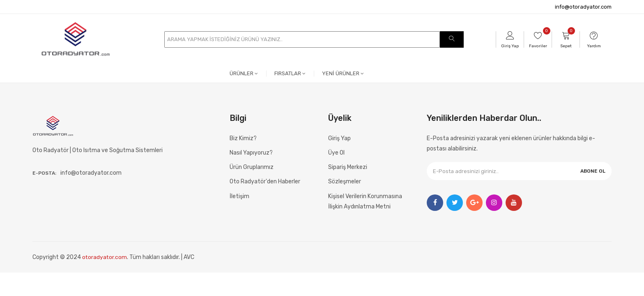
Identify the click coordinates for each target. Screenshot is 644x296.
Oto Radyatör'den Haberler (265, 182)
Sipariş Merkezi (348, 167)
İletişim (239, 196)
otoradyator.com (105, 257)
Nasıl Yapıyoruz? (251, 153)
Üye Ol (336, 153)
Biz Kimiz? (243, 138)
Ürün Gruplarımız (252, 167)
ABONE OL (593, 171)
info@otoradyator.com (583, 7)
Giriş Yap (339, 138)
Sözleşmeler (345, 182)
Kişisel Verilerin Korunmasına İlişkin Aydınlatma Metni (365, 201)
